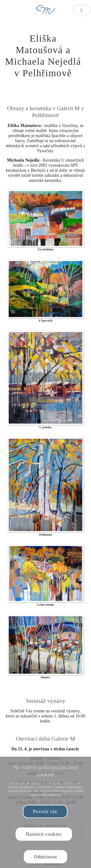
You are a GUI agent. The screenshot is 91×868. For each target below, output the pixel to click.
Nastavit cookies (44, 834)
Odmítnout (46, 857)
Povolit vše (45, 811)
